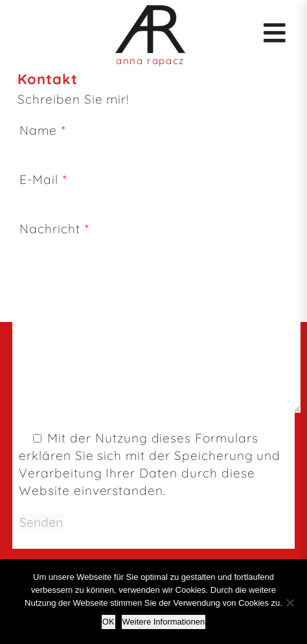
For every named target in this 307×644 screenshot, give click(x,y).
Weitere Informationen (164, 622)
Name (162, 139)
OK (108, 622)
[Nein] (290, 603)
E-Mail (162, 189)
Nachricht (160, 319)
